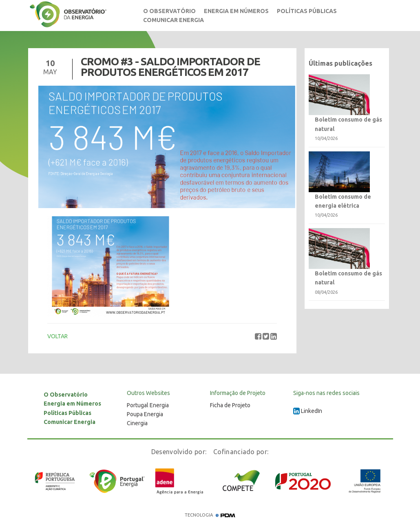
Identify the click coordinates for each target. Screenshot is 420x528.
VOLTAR (57, 336)
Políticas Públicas (307, 11)
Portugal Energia (148, 405)
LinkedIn (308, 411)
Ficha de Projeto (230, 405)
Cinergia (137, 423)
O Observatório (169, 11)
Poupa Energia (145, 414)
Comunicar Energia (174, 20)
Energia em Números (236, 11)
